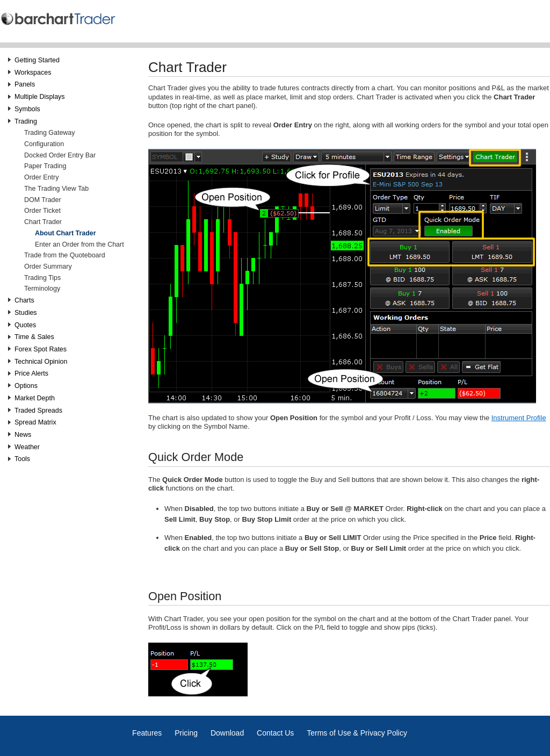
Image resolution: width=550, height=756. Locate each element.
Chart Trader (43, 222)
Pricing (186, 733)
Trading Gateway (49, 133)
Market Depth (35, 398)
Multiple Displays (40, 97)
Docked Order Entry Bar (60, 155)
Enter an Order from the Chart (79, 244)
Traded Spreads (38, 411)
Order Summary (48, 267)
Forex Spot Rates (41, 349)
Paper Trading (45, 166)
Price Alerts (31, 373)
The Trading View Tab (56, 189)
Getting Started (37, 60)
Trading (26, 121)
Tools (22, 459)
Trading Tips (42, 278)
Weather (27, 447)
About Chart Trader (66, 233)
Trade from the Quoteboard (65, 255)
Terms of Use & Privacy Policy (357, 733)
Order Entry (41, 177)
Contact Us (275, 733)
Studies (26, 313)
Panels (25, 84)
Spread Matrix (35, 422)
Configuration (44, 144)
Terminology (42, 289)
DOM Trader (43, 200)
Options (26, 386)
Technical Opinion (41, 362)
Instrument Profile (519, 418)
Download (227, 733)
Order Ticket (42, 211)
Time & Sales (34, 337)
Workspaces (33, 73)
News (23, 435)
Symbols (27, 109)
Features (147, 733)
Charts (24, 300)
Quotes (25, 325)
